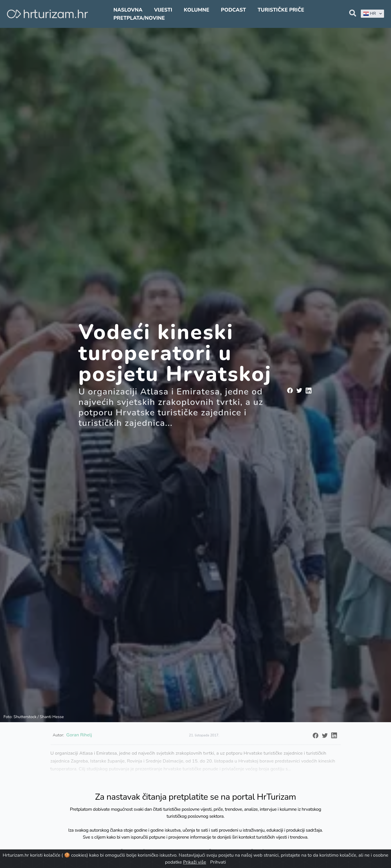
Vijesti (163, 10)
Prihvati (218, 862)
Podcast (233, 10)
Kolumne (197, 10)
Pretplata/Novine (139, 18)
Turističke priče (281, 10)
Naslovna (128, 10)
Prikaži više (195, 862)
